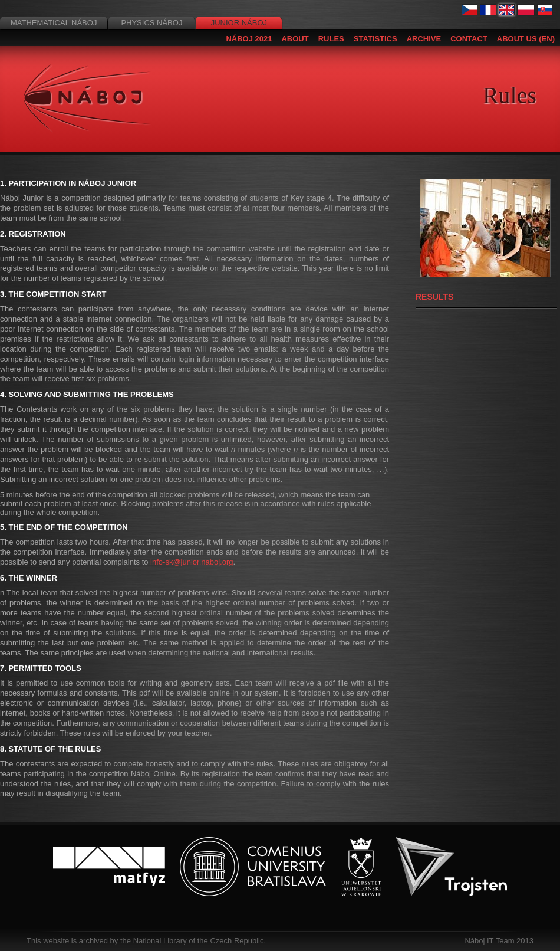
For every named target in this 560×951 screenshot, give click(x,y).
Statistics (375, 39)
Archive (424, 39)
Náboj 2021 (249, 39)
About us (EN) (526, 39)
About (295, 39)
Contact (469, 39)
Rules (331, 39)
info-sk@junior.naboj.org (192, 562)
